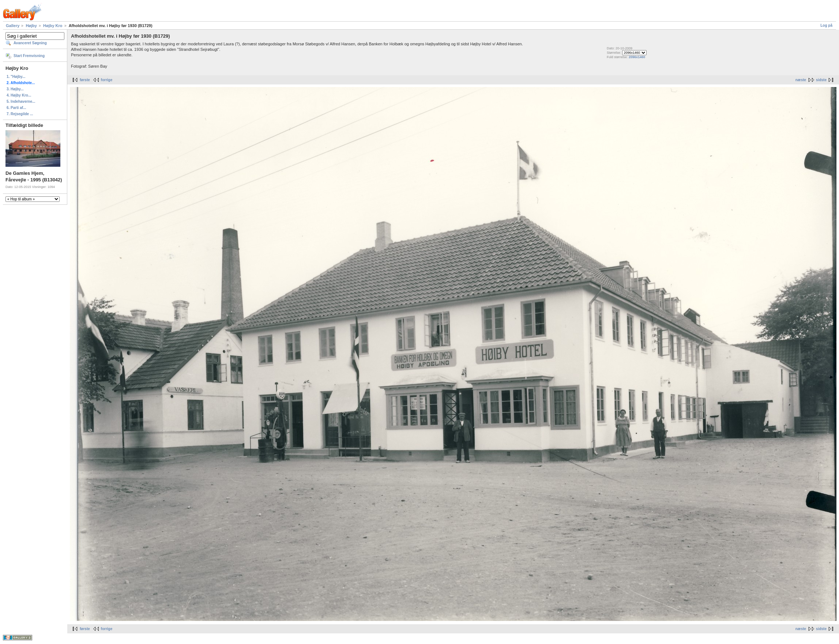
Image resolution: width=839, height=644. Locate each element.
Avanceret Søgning (30, 43)
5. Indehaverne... (21, 101)
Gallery (13, 26)
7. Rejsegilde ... (20, 114)
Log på (826, 25)
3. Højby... (15, 89)
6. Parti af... (16, 108)
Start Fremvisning (29, 56)
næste (801, 80)
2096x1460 (637, 57)
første (85, 80)
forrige (107, 80)
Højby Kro (53, 26)
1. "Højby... (16, 77)
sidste (821, 80)
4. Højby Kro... (19, 95)
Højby (31, 26)
